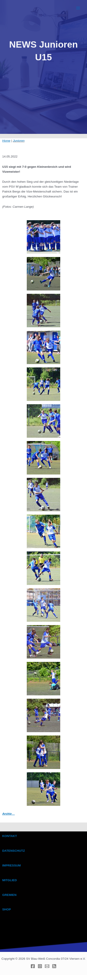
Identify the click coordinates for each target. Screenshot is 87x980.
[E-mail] (47, 966)
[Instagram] (40, 966)
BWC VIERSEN (33, 8)
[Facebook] (33, 966)
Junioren (19, 141)
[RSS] (54, 966)
